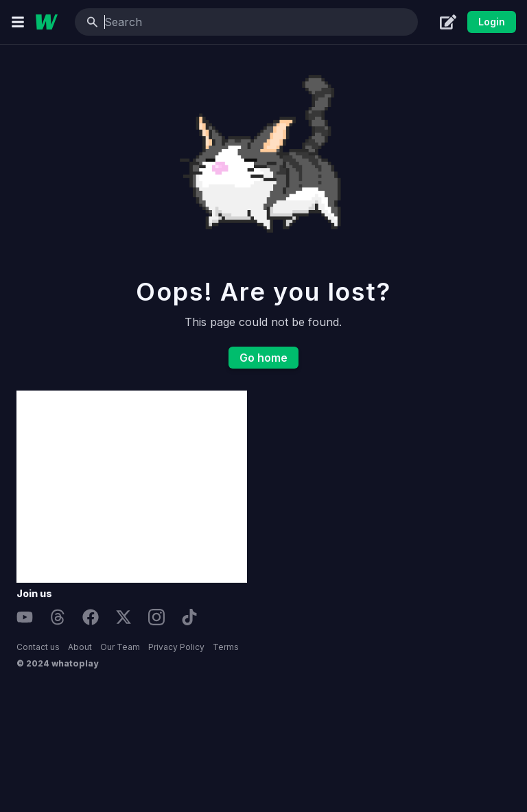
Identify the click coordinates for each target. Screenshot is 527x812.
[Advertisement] (132, 487)
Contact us (38, 647)
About (80, 647)
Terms (226, 647)
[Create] (448, 22)
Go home (263, 358)
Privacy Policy (176, 647)
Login (492, 22)
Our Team (120, 647)
